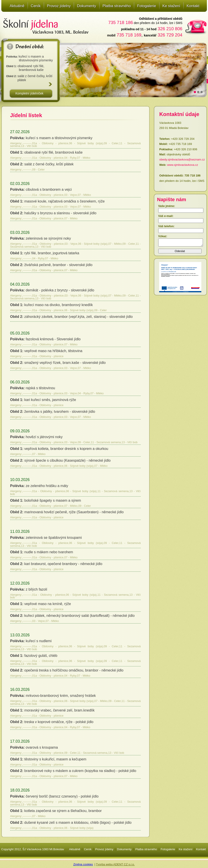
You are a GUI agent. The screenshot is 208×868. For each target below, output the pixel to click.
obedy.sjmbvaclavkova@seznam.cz (182, 159)
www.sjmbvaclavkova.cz (183, 165)
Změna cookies (83, 864)
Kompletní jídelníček (29, 93)
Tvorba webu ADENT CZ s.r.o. (115, 864)
